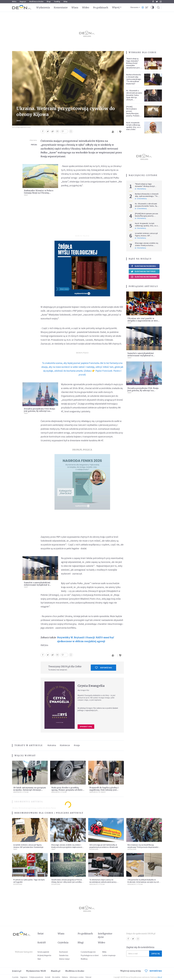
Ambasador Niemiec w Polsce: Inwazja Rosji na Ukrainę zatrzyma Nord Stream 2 (39, 193)
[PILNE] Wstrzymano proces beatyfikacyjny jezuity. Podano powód (133, 112)
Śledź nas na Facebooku (143, 266)
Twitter (157, 2)
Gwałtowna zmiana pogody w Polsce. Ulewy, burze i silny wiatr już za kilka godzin (67, 882)
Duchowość (63, 952)
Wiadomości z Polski (21, 792)
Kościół (42, 943)
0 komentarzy (140, 218)
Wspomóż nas (103, 668)
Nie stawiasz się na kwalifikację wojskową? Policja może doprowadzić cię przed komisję (143, 847)
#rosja (77, 745)
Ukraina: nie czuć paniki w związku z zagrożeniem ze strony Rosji (144, 321)
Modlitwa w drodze (36, 2)
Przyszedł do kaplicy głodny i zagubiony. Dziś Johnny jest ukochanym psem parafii (104, 790)
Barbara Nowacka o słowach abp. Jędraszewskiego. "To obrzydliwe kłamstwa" (134, 79)
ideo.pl (160, 977)
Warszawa (134, 7)
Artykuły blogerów (44, 955)
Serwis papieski (43, 952)
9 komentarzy (140, 238)
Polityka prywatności (36, 977)
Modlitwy (84, 959)
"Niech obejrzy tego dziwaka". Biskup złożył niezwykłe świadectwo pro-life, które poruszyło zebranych (133, 67)
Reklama (65, 977)
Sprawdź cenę (86, 727)
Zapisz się (156, 954)
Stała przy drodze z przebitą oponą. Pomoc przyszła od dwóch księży (68, 790)
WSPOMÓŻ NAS (153, 971)
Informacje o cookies (77, 977)
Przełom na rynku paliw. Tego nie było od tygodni (29, 881)
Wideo (86, 7)
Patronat (88, 977)
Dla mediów (56, 977)
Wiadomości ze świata (97, 792)
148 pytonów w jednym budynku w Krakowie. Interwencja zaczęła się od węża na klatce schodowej (143, 882)
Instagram (161, 2)
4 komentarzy (140, 189)
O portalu (15, 977)
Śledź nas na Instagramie (144, 277)
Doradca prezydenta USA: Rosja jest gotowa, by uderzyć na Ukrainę (39, 411)
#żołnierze (65, 745)
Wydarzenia (43, 7)
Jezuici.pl (17, 971)
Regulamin (24, 977)
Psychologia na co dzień (90, 955)
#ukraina (52, 745)
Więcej (116, 7)
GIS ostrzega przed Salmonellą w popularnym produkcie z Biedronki (104, 846)
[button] (152, 7)
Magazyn (23, 2)
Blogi (49, 2)
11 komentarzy (141, 209)
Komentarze (61, 7)
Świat (19, 121)
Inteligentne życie (105, 935)
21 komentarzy (141, 199)
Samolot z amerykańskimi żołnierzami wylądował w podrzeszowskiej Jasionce (37, 585)
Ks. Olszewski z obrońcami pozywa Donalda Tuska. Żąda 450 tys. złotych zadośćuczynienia (134, 96)
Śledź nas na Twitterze (143, 271)
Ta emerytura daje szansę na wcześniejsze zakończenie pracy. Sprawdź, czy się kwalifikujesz (103, 882)
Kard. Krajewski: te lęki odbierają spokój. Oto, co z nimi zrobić (133, 126)
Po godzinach (101, 7)
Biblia (14, 2)
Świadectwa (64, 955)
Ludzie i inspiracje (109, 955)
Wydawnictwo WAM (36, 971)
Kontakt (48, 977)
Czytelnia (63, 943)
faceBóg (57, 2)
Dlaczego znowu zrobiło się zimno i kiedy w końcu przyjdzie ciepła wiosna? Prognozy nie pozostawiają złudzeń (68, 847)
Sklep (65, 2)
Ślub (39, 959)
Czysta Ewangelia (91, 686)
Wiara (75, 7)
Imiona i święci (64, 959)
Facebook (153, 2)
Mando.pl (56, 971)
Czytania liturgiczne (88, 952)
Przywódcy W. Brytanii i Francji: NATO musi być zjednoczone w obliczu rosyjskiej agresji (86, 639)
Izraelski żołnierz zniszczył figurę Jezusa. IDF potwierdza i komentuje (146, 236)
